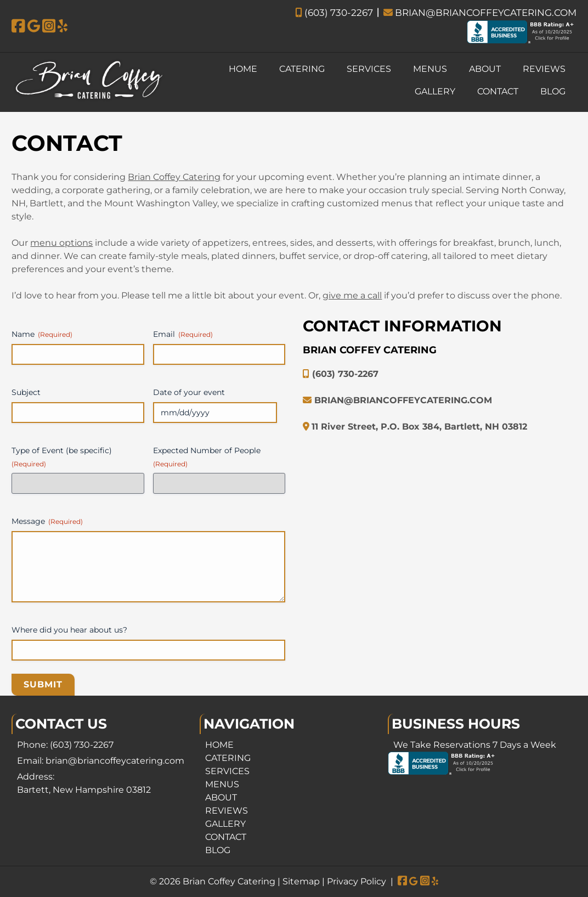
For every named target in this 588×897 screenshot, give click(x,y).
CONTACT (498, 91)
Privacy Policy (357, 881)
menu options (61, 243)
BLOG (553, 91)
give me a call (352, 295)
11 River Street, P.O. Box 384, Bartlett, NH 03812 (419, 427)
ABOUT (485, 69)
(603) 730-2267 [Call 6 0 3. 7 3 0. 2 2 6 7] (82, 745)
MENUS (430, 69)
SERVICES (369, 69)
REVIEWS (544, 69)
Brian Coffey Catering (174, 177)
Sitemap (301, 881)
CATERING (302, 69)
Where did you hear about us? (69, 630)
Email (183, 334)
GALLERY (435, 91)
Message (47, 521)
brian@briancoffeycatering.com (115, 761)
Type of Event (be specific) (62, 457)
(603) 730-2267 (334, 13)
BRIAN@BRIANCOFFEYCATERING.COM (480, 13)
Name (42, 334)
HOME (243, 69)
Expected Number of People (207, 457)
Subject (26, 392)
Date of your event (189, 392)
